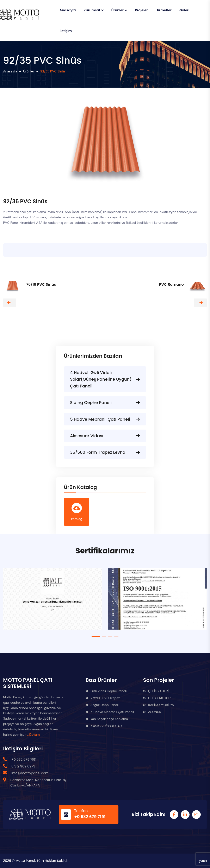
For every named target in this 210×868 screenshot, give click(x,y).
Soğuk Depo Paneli (102, 705)
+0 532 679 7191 (24, 760)
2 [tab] (104, 636)
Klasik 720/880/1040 (104, 726)
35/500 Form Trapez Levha (105, 452)
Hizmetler (164, 10)
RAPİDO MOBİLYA (159, 705)
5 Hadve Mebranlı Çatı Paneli (105, 419)
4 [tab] (116, 636)
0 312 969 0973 (23, 766)
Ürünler (118, 10)
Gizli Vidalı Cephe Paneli (106, 691)
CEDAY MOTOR (157, 698)
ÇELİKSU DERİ (156, 691)
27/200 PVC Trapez (103, 698)
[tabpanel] (52, 602)
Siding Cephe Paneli (105, 403)
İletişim (66, 31)
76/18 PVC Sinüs (41, 284)
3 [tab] (110, 636)
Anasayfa (68, 10)
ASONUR (152, 712)
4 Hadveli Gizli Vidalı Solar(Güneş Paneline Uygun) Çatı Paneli (105, 379)
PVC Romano (171, 284)
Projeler (141, 10)
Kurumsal (92, 10)
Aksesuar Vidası (105, 436)
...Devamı (34, 735)
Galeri (184, 10)
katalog (77, 512)
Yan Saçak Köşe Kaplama (107, 719)
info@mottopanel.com (30, 773)
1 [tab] (96, 636)
